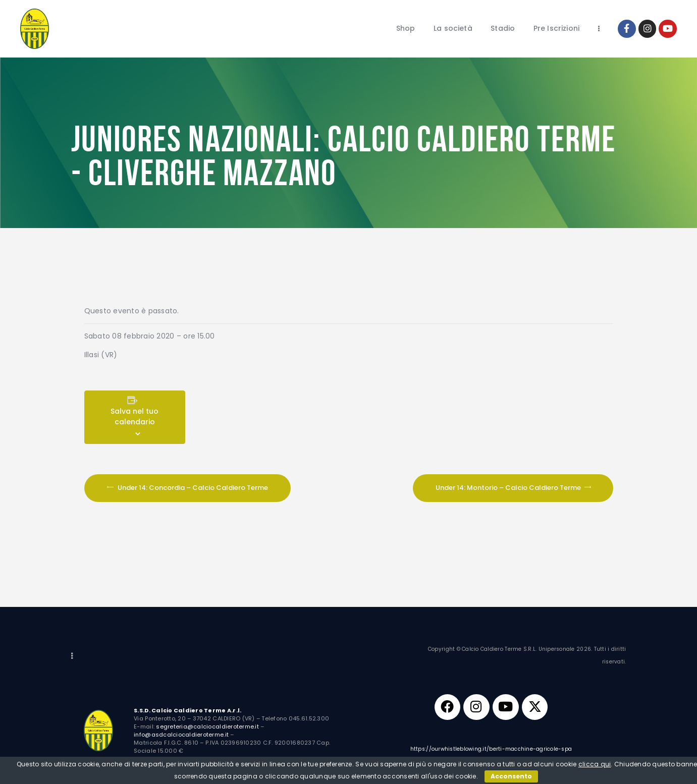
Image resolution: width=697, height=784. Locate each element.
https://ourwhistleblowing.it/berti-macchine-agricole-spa (491, 749)
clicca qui (595, 764)
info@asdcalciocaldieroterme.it (181, 735)
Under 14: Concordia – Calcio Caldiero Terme (192, 488)
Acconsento (511, 776)
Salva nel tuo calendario (135, 416)
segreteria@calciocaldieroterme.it (207, 726)
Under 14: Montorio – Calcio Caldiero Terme (509, 488)
